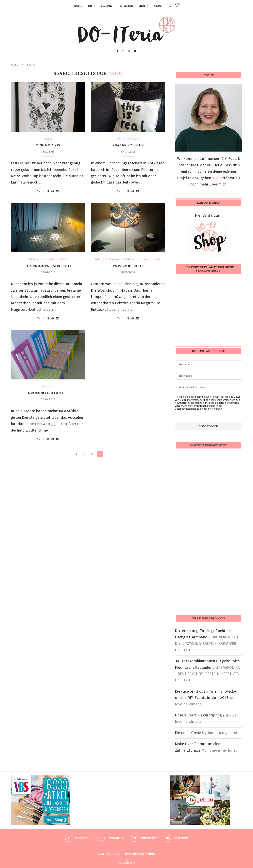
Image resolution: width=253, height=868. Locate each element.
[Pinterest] (129, 51)
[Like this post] (39, 191)
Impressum (130, 854)
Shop (142, 6)
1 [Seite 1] (84, 454)
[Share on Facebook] (44, 191)
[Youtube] (135, 51)
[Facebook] (117, 51)
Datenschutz (147, 854)
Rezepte (106, 6)
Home (78, 6)
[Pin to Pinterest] (53, 191)
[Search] (170, 6)
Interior (126, 6)
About (158, 6)
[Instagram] (123, 51)
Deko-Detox (48, 145)
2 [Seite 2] (92, 454)
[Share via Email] (57, 191)
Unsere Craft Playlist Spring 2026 (203, 715)
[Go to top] (126, 863)
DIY (90, 6)
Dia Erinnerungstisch (48, 266)
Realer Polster (128, 145)
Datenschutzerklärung (187, 409)
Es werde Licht (128, 266)
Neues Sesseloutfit (48, 393)
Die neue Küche (188, 733)
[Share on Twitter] (48, 191)
